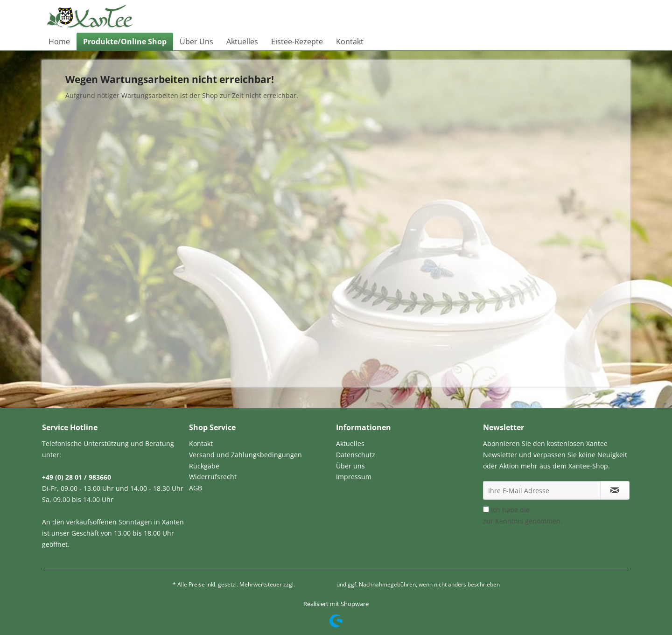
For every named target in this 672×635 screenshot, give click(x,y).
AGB (196, 488)
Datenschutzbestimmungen (575, 510)
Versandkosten (316, 584)
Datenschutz (356, 455)
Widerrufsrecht (213, 477)
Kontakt (201, 443)
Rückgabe (204, 466)
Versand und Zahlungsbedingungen (245, 455)
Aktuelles (350, 443)
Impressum (354, 477)
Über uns (350, 466)
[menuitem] (59, 42)
